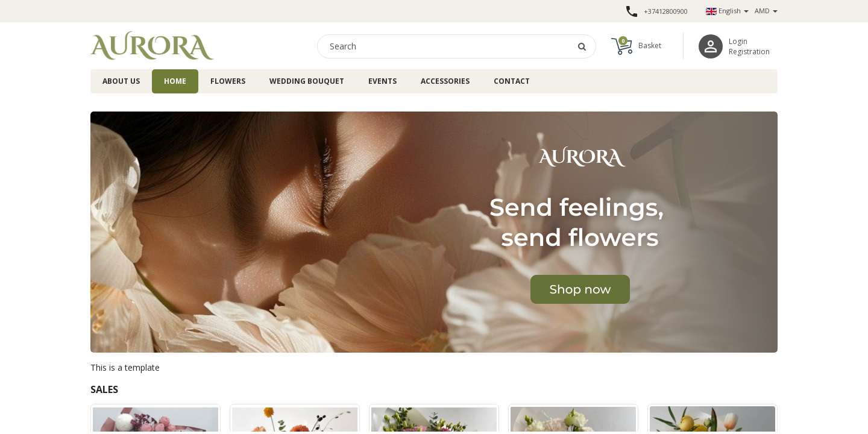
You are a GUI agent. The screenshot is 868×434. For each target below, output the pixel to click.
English (727, 11)
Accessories (445, 81)
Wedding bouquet (307, 81)
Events (382, 81)
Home (175, 81)
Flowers (228, 81)
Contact (512, 81)
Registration (749, 52)
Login (738, 41)
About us (121, 81)
